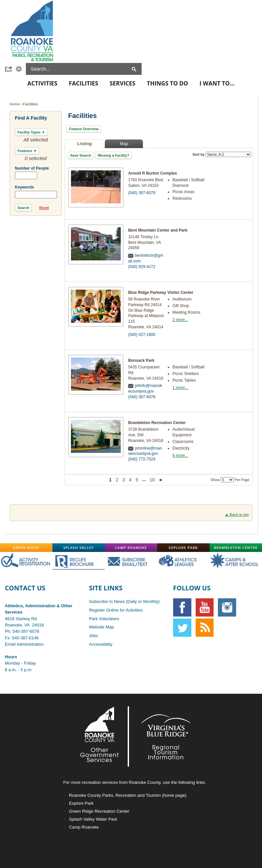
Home (15, 104)
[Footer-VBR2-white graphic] (161, 736)
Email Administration (24, 644)
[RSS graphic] (205, 628)
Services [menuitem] (123, 83)
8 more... (180, 456)
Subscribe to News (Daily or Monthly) (124, 601)
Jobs (93, 636)
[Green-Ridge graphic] (26, 548)
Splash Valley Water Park (93, 819)
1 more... (180, 388)
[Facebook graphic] (182, 607)
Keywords (24, 187)
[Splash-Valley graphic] (79, 548)
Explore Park (81, 803)
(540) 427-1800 (142, 335)
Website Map (101, 627)
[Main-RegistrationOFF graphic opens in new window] (26, 561)
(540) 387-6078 (142, 193)
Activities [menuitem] (42, 83)
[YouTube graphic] (205, 607)
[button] (10, 69)
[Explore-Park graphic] (183, 548)
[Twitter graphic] (182, 628)
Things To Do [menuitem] (167, 83)
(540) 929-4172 (142, 267)
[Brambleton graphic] (236, 548)
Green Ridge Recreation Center (99, 811)
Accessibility (101, 644)
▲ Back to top (237, 515)
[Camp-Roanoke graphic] (131, 548)
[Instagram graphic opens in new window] (227, 607)
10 (152, 480)
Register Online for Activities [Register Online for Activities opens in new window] (116, 610)
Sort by (222, 154)
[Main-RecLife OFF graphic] (79, 561)
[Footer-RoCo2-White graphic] (101, 736)
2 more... (180, 320)
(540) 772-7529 (142, 459)
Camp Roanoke (84, 827)
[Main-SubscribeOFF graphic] (131, 561)
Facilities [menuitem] (84, 83)
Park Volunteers (104, 619)
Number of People (32, 168)
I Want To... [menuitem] (217, 83)
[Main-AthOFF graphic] (183, 561)
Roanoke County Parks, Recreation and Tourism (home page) (128, 795)
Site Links (106, 588)
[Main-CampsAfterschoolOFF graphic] (236, 561)
